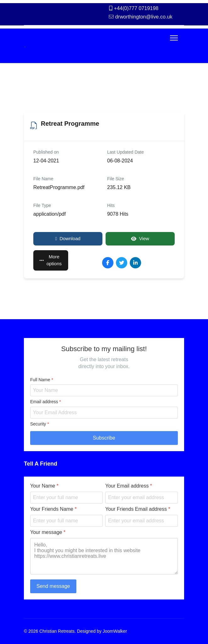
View (140, 238)
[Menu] (174, 38)
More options (51, 260)
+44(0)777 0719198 (136, 8)
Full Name (42, 379)
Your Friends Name (53, 509)
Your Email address (129, 486)
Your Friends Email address (138, 509)
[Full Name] (104, 390)
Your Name (44, 486)
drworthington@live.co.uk (144, 17)
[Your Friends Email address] (142, 521)
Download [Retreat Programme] (68, 238)
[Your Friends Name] (66, 521)
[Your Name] (66, 498)
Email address (46, 402)
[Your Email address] (142, 498)
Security (40, 424)
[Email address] (104, 412)
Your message (48, 532)
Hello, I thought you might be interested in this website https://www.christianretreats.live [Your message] (104, 556)
